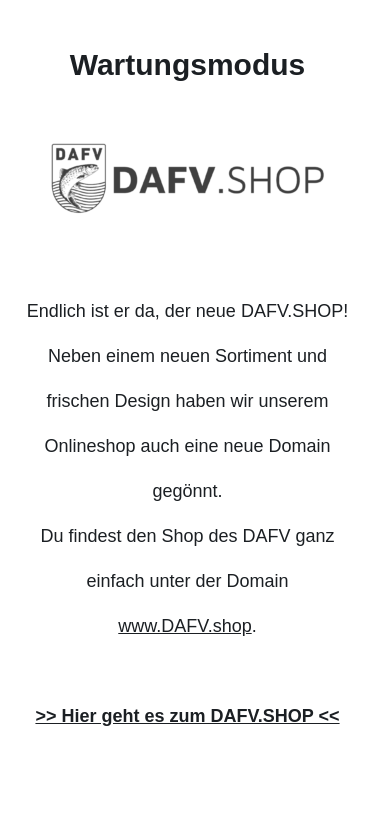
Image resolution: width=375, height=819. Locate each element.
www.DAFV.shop (184, 626)
